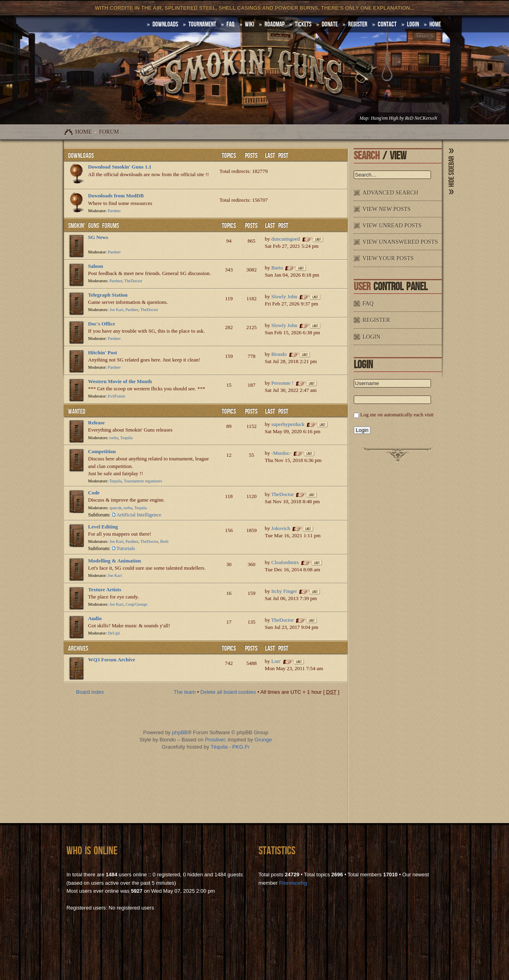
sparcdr (115, 508)
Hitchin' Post (103, 352)
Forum (109, 132)
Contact (387, 24)
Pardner (114, 211)
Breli (164, 541)
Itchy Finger (284, 591)
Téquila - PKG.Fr (230, 747)
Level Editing (103, 527)
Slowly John (284, 296)
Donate (330, 24)
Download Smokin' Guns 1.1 (120, 167)
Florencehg (293, 883)
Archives (78, 649)
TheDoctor (133, 281)
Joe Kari (116, 310)
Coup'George (137, 604)
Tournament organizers (143, 481)
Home (83, 132)
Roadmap (275, 24)
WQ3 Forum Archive (111, 660)
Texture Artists (105, 589)
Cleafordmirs (285, 562)
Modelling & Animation (114, 561)
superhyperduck (288, 424)
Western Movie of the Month (120, 381)
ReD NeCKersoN (421, 118)
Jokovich (281, 528)
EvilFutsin (116, 396)
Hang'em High (385, 118)
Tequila (126, 438)
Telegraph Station (108, 295)
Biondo (279, 354)
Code (94, 493)
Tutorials (126, 548)
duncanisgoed (286, 239)
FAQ (230, 24)
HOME (435, 24)
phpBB (180, 732)
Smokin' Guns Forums (93, 226)
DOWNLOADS (165, 24)
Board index (90, 692)
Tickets (303, 24)
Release (96, 423)
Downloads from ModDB (116, 196)
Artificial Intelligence (139, 515)
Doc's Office (102, 324)
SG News (98, 237)
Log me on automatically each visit (397, 415)
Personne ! (282, 383)
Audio (95, 618)
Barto (277, 268)
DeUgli (114, 633)
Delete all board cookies (228, 692)
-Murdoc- (281, 453)
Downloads (81, 156)
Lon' (276, 661)
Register (358, 24)
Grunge (263, 740)
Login (413, 24)
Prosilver (215, 740)
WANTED (77, 412)
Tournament (202, 24)
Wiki (249, 24)
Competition (102, 451)
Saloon (96, 266)
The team (185, 692)
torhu (114, 438)
